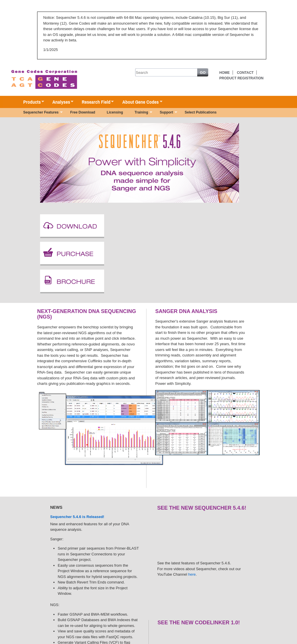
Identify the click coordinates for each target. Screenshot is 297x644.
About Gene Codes (139, 102)
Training (141, 113)
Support (166, 113)
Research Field (95, 102)
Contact (245, 73)
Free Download (83, 112)
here (192, 574)
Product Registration (241, 78)
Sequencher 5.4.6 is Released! (77, 517)
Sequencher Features (40, 113)
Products (31, 102)
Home (224, 73)
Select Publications (201, 112)
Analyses (60, 102)
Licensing (115, 112)
